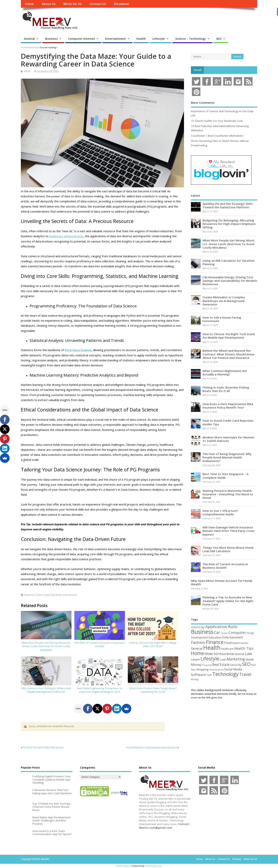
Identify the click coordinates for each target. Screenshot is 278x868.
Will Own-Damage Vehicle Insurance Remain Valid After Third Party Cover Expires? (229, 531)
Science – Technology (191, 39)
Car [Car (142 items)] (217, 632)
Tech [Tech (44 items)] (209, 675)
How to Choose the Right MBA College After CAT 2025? (153, 645)
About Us (49, 4)
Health (141, 39)
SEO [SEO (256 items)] (246, 664)
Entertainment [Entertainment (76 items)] (232, 637)
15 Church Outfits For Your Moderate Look (217, 121)
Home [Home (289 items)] (197, 653)
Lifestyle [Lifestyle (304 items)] (210, 659)
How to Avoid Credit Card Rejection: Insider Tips (228, 422)
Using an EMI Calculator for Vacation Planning (228, 262)
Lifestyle (159, 39)
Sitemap (237, 859)
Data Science (70, 595)
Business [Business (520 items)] (202, 632)
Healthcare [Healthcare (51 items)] (227, 649)
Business (51, 39)
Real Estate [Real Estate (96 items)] (221, 665)
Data (46, 595)
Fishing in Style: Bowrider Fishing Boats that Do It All (226, 389)
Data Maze (56, 595)
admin (27, 71)
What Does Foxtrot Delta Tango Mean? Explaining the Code (153, 690)
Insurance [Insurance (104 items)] (226, 654)
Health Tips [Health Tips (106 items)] (244, 648)
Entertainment (116, 39)
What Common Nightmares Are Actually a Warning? (225, 373)
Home (29, 4)
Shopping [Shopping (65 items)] (202, 669)
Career (39, 595)
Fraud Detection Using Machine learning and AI (152, 747)
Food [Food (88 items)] (228, 643)
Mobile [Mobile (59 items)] (250, 659)
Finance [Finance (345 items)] (215, 642)
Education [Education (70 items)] (215, 637)
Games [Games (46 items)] (244, 643)
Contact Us (98, 4)
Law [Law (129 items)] (248, 654)
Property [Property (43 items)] (207, 665)
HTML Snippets (124, 866)
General (29, 39)
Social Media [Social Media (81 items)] (233, 669)
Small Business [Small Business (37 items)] (216, 670)
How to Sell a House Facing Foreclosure (222, 319)
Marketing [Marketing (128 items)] (236, 659)
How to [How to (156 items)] (211, 654)
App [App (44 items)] (203, 627)
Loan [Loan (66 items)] (223, 659)
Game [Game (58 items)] (236, 643)
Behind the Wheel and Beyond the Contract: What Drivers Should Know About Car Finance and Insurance (228, 354)
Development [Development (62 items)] (199, 637)
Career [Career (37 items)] (224, 633)
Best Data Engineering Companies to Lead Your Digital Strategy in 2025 (100, 690)
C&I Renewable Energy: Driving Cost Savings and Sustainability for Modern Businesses (230, 281)
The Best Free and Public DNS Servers (43, 747)
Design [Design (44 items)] (250, 633)
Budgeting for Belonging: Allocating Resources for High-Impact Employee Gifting (229, 224)
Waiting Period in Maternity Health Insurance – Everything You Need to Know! (228, 494)
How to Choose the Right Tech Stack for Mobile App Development (229, 336)
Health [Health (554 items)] (212, 648)
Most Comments (203, 103)
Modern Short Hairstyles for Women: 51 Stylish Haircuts (229, 439)
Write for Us (72, 4)
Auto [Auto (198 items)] (233, 626)
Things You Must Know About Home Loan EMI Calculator (228, 549)
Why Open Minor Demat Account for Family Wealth (222, 582)
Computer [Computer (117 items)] (237, 632)
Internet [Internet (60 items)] (239, 654)
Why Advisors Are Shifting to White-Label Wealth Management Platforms (46, 690)
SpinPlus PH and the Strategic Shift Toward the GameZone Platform (228, 205)
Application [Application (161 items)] (216, 627)
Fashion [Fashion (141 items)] (198, 642)
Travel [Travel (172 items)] (245, 674)
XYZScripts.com (154, 866)
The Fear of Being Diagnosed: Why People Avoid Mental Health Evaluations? (227, 457)
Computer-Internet (82, 39)
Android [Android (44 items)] (195, 627)
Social (197, 70)
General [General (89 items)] (197, 648)
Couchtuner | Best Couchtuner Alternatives (217, 136)
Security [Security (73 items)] (236, 665)
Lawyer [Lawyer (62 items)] (195, 659)
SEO (219, 39)
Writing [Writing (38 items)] (195, 679)
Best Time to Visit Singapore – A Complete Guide (225, 476)
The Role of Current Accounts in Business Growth (100, 645)
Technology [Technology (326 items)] (225, 674)
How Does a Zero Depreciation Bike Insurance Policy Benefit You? (228, 406)
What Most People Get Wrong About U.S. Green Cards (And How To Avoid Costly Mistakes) (46, 646)
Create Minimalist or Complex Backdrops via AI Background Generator (224, 301)
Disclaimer (122, 4)
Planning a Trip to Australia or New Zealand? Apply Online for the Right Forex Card (228, 601)
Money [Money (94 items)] (196, 665)
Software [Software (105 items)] (198, 675)
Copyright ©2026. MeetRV (35, 859)
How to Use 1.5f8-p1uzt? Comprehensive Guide (220, 512)
